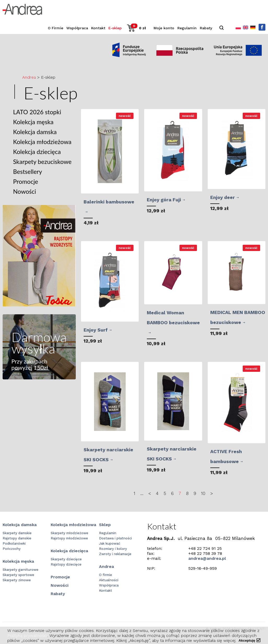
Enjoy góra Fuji (164, 200)
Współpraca (77, 28)
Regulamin (187, 28)
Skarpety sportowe (18, 575)
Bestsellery (28, 172)
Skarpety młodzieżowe (69, 533)
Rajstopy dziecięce (66, 564)
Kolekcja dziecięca (37, 152)
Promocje (26, 182)
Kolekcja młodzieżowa (42, 142)
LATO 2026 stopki (37, 112)
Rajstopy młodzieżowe (69, 538)
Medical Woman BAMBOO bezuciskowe (173, 318)
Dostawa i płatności (115, 538)
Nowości (25, 192)
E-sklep (115, 28)
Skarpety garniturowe (21, 570)
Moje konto (164, 28)
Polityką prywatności (27, 636)
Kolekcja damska (35, 132)
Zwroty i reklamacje (115, 554)
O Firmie (56, 28)
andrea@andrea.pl (207, 558)
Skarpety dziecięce (66, 559)
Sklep (105, 525)
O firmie (106, 575)
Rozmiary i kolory (113, 549)
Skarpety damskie (17, 533)
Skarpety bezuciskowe (42, 162)
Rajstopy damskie (17, 538)
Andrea (29, 77)
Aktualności (109, 580)
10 (203, 493)
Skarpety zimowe (17, 580)
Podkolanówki (14, 543)
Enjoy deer (223, 197)
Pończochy (12, 549)
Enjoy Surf (96, 330)
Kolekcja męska (33, 122)
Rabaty (206, 28)
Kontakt (98, 28)
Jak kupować (110, 543)
